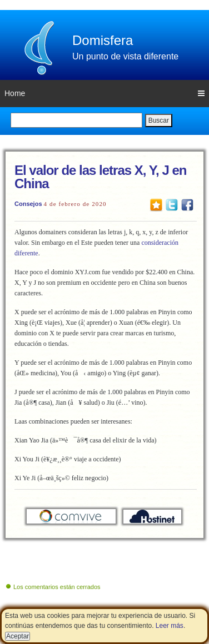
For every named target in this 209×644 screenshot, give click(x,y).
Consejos (28, 204)
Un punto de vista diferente (125, 56)
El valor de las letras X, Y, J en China (100, 177)
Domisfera (103, 40)
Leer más (170, 626)
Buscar (159, 120)
